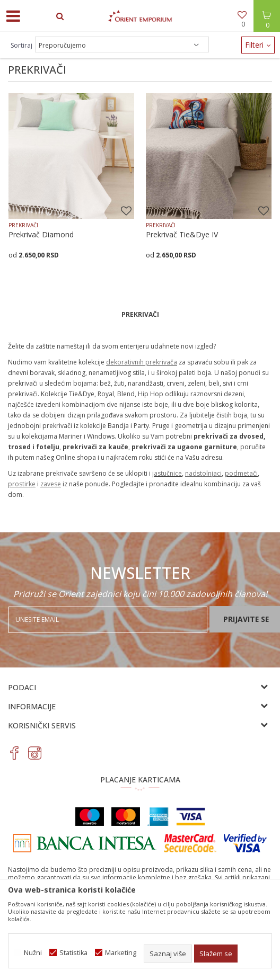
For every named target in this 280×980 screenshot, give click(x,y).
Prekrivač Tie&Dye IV (182, 235)
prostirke (22, 484)
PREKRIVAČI (23, 225)
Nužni (33, 953)
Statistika (73, 953)
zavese (51, 484)
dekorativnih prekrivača (142, 362)
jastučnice (167, 473)
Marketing (121, 953)
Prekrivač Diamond (41, 235)
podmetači (241, 473)
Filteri (258, 45)
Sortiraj (21, 45)
